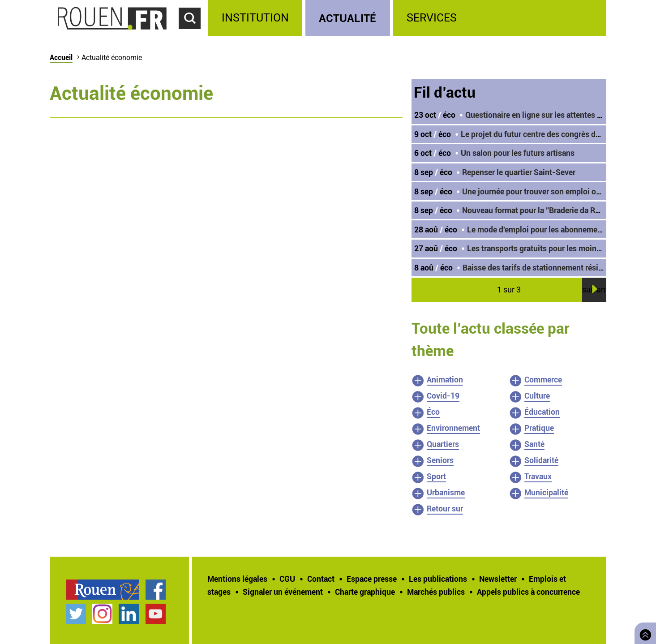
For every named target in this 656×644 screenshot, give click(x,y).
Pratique (539, 428)
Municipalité (546, 492)
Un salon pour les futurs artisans (518, 153)
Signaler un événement (283, 592)
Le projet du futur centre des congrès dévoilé (539, 134)
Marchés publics (436, 592)
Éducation (542, 412)
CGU (287, 579)
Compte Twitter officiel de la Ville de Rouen (76, 614)
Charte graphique (365, 592)
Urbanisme (446, 492)
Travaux (538, 476)
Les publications (438, 579)
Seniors (440, 460)
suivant (594, 290)
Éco (433, 412)
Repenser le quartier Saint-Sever (519, 172)
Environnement (453, 428)
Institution (255, 18)
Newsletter (498, 579)
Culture (537, 395)
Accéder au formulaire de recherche (193, 34)
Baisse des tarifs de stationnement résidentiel (542, 267)
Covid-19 (443, 395)
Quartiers (443, 444)
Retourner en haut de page (643, 632)
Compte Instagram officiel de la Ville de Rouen (102, 614)
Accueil (61, 57)
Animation (445, 379)
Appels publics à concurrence (528, 592)
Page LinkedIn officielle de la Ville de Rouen (129, 614)
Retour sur (445, 508)
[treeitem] (257, 18)
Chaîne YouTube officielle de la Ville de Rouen (156, 614)
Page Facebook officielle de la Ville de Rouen (156, 590)
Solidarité (541, 460)
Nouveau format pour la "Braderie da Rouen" (539, 210)
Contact (321, 579)
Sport (436, 476)
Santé (534, 444)
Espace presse (372, 579)
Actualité (347, 18)
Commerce (543, 379)
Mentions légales (237, 579)
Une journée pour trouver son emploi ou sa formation (554, 191)
